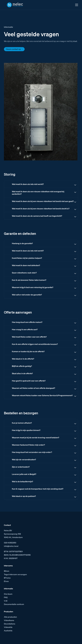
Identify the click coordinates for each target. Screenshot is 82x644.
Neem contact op (13, 49)
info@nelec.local (11, 546)
